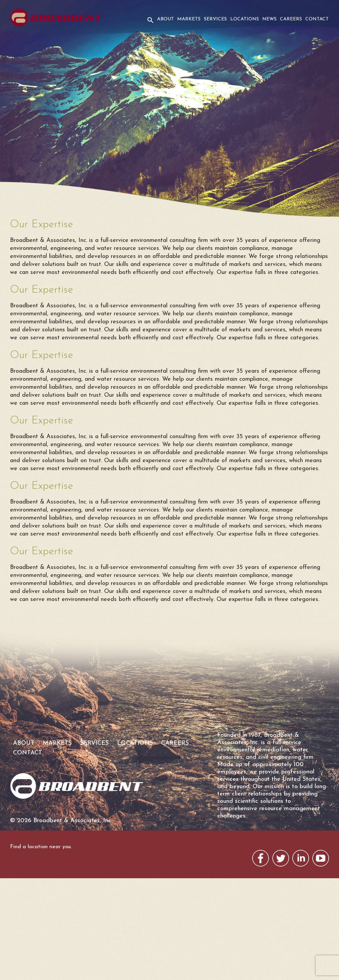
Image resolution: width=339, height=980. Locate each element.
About (165, 19)
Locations (245, 19)
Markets (189, 19)
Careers (291, 19)
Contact (317, 19)
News (269, 19)
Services (215, 19)
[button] (150, 25)
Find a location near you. (41, 847)
